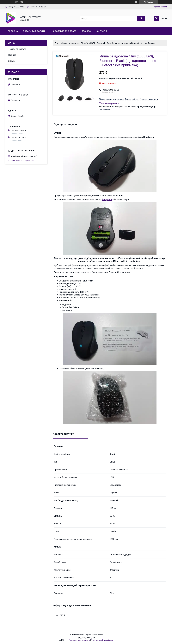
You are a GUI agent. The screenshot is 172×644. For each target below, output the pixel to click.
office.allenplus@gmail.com (23, 160)
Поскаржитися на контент (79, 640)
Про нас (86, 31)
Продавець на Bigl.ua (86, 637)
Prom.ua (100, 635)
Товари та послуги (34, 31)
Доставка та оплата (65, 31)
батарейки (107, 200)
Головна (13, 31)
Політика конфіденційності (102, 640)
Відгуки (12, 61)
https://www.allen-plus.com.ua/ (24, 156)
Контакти (101, 31)
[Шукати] (141, 19)
